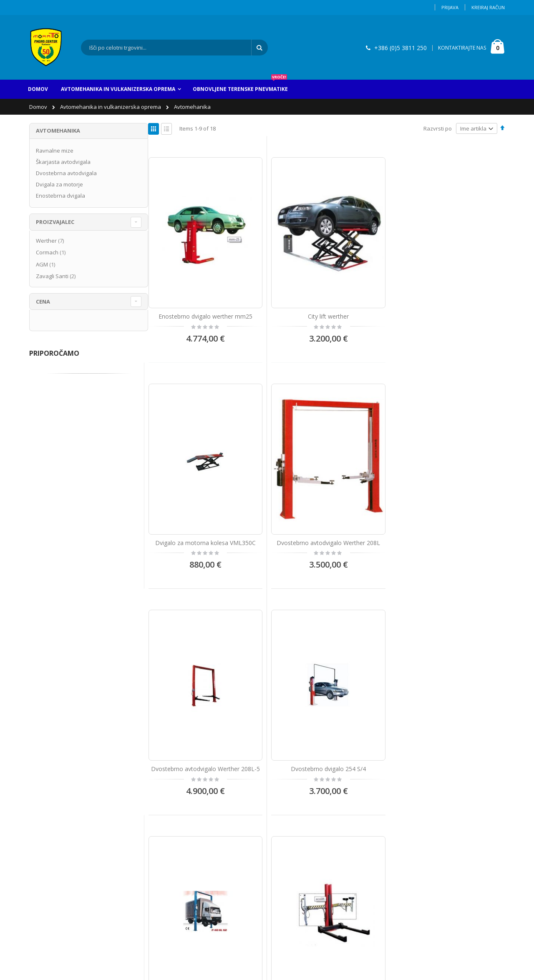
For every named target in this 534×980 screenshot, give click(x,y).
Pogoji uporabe (54, 862)
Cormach (52, 252)
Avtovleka (292, 794)
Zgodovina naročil (57, 835)
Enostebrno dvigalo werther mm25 (190, 278)
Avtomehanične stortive (310, 849)
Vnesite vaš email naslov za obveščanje (446, 795)
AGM (47, 264)
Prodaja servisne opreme (312, 862)
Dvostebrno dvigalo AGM (372, 466)
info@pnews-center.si (188, 850)
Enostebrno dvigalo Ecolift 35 (464, 466)
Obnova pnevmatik (304, 821)
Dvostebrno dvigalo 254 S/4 (281, 466)
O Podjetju (48, 794)
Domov (39, 107)
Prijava (450, 7)
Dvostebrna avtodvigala (66, 173)
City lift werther (281, 274)
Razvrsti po (438, 128)
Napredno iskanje (57, 849)
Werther (51, 241)
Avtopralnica (296, 807)
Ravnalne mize (55, 151)
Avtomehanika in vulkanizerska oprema (111, 107)
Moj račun (47, 821)
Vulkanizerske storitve (308, 835)
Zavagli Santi (57, 276)
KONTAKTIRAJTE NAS (462, 48)
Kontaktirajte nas (56, 807)
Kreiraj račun (488, 7)
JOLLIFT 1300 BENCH (190, 659)
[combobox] (174, 48)
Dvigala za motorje (59, 184)
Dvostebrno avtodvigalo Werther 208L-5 (190, 471)
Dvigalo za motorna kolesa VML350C (372, 278)
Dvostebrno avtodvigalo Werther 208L (463, 278)
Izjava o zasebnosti (59, 876)
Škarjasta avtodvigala (63, 162)
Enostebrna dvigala (60, 196)
